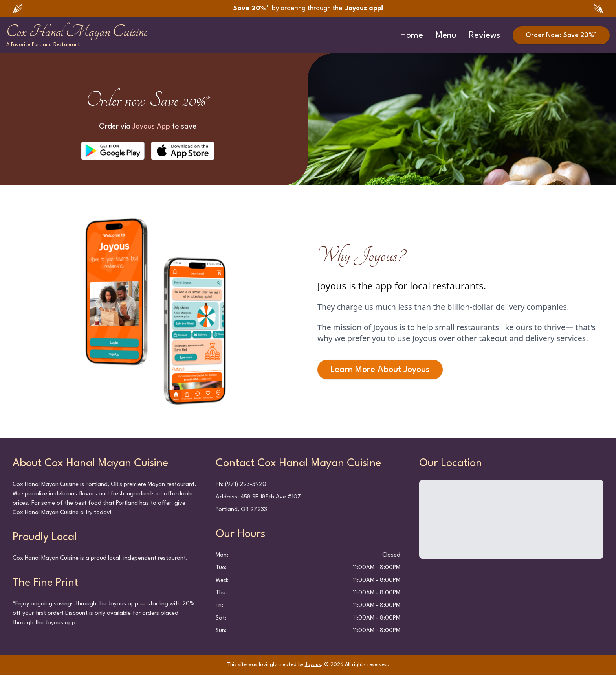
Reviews (485, 35)
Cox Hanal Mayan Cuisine (77, 31)
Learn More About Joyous (380, 370)
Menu (446, 35)
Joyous (313, 665)
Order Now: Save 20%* (561, 35)
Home (412, 35)
